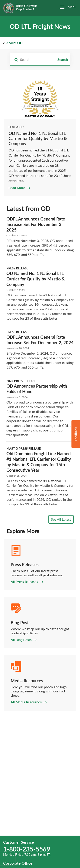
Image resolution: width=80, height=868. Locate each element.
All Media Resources (26, 702)
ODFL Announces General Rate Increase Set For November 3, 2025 (36, 224)
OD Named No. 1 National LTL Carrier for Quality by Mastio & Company (38, 138)
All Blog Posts (21, 640)
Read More (17, 188)
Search (63, 59)
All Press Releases (24, 582)
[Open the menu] (66, 7)
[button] (76, 434)
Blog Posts (21, 623)
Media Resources (27, 681)
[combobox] (32, 60)
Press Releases (25, 564)
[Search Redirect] (15, 60)
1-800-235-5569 (27, 849)
